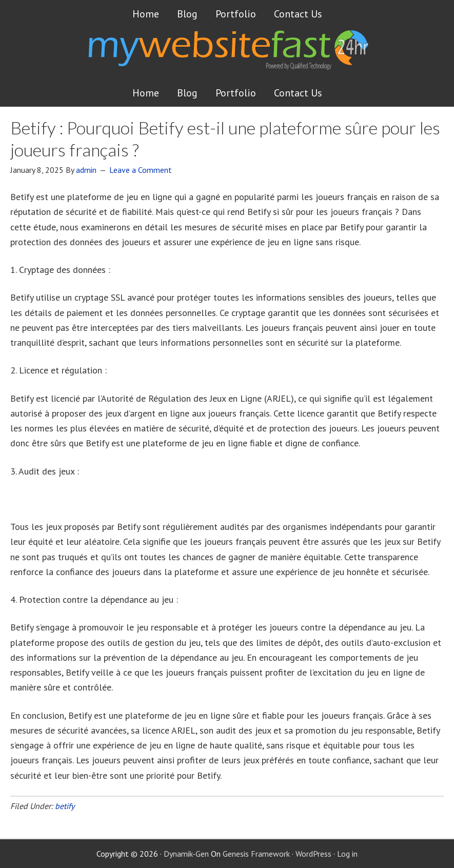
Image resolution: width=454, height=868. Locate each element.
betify (65, 806)
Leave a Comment (141, 170)
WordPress (313, 854)
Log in (347, 854)
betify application (44, 499)
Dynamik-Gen (186, 854)
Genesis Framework (256, 854)
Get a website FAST (227, 53)
